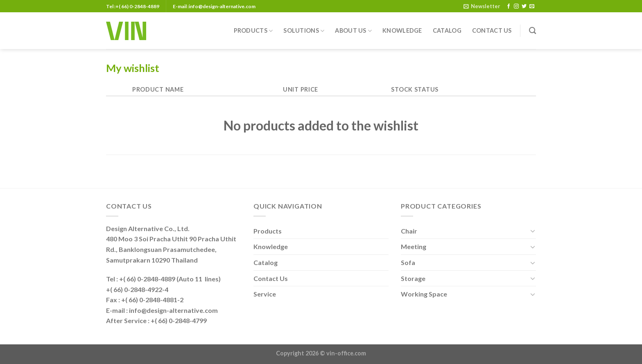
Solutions (304, 31)
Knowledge (402, 30)
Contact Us (492, 30)
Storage (413, 278)
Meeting (414, 246)
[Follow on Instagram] (516, 7)
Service (265, 294)
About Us (353, 31)
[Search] (532, 31)
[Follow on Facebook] (509, 7)
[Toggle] (533, 231)
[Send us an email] (532, 7)
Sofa (408, 262)
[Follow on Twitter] (524, 7)
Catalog (447, 30)
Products (253, 31)
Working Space (424, 294)
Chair (409, 231)
